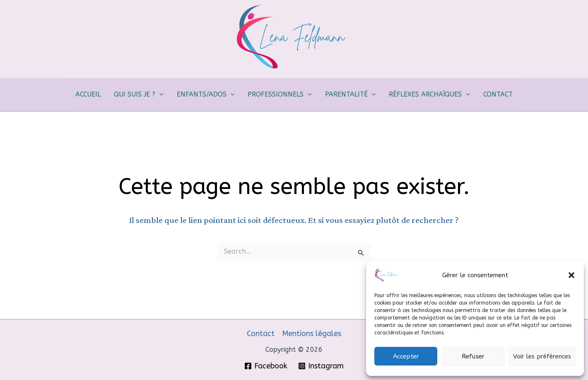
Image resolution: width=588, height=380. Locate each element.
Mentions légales (312, 334)
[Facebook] (266, 366)
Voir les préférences (542, 356)
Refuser (473, 356)
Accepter (406, 356)
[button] (571, 275)
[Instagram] (321, 366)
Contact (261, 334)
